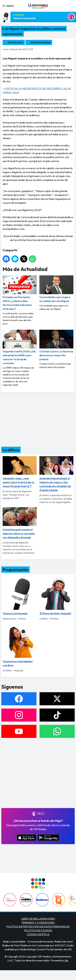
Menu (8, 6)
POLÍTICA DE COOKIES (38, 930)
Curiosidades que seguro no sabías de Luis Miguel (56, 289)
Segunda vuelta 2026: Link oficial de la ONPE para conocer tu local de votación (20, 347)
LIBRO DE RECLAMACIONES (38, 919)
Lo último (11, 450)
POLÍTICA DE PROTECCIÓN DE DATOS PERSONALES (38, 926)
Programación (15, 570)
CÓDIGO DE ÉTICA (38, 934)
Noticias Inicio (15, 42)
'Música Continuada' (24, 18)
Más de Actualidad (41, 42)
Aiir (66, 960)
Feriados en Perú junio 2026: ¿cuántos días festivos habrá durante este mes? (20, 293)
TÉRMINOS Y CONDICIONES (38, 923)
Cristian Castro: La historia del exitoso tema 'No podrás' (56, 345)
